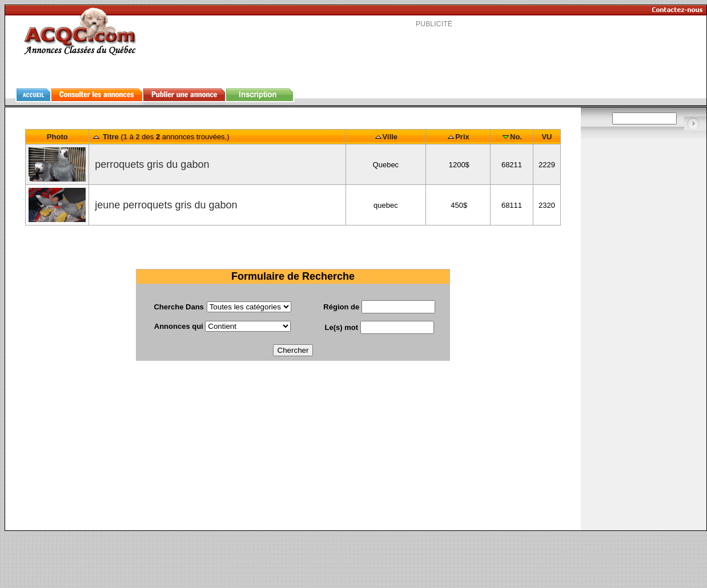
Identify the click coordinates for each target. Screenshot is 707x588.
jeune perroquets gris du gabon (164, 205)
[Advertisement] (293, 450)
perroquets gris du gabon (150, 164)
